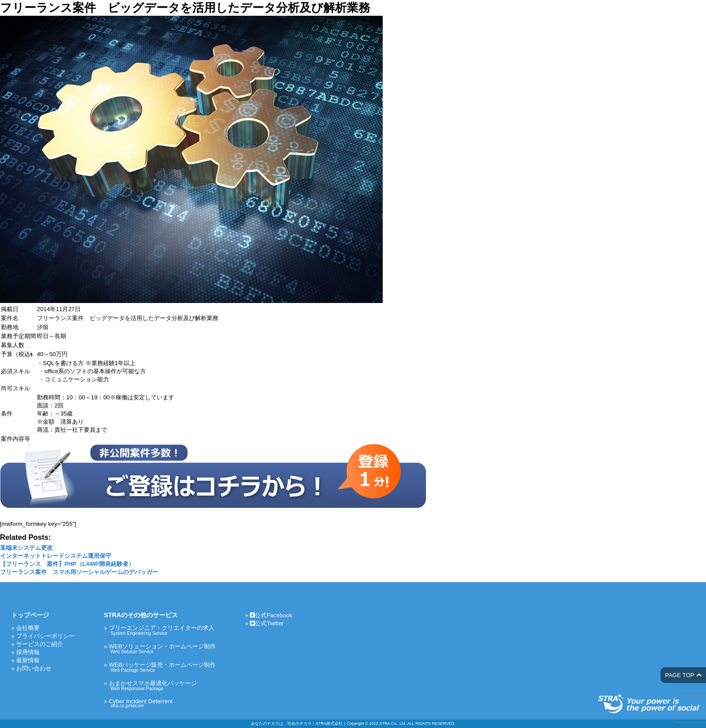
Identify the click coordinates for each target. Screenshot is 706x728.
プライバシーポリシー (45, 636)
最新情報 (28, 660)
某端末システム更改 (26, 548)
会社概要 (28, 628)
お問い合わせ (34, 668)
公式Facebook (271, 615)
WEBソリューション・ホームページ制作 (163, 649)
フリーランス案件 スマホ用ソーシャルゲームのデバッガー (79, 572)
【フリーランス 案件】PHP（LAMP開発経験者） (67, 564)
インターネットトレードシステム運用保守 (56, 556)
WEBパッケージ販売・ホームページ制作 (163, 667)
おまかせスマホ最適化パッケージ (163, 685)
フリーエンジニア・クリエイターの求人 (163, 630)
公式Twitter (267, 623)
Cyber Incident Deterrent (163, 703)
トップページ (30, 615)
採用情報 (28, 652)
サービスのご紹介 (40, 644)
